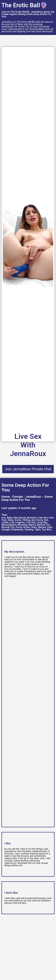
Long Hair (42, 522)
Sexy (34, 527)
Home (6, 497)
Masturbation (9, 525)
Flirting (26, 520)
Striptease (17, 530)
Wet (49, 530)
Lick (12, 522)
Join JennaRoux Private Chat (28, 469)
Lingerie (20, 522)
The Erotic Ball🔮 (24, 5)
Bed (16, 518)
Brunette (32, 518)
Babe (10, 518)
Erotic (18, 520)
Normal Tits (8, 527)
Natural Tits (43, 525)
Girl (33, 520)
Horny (40, 520)
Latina (5, 522)
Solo (50, 527)
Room (27, 527)
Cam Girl (43, 518)
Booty (23, 518)
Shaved (42, 527)
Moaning (22, 525)
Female (18, 497)
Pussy (19, 527)
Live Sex (31, 522)
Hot (46, 520)
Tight (37, 530)
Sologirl (6, 530)
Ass (4, 518)
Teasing (29, 530)
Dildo (11, 520)
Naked (32, 525)
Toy (43, 530)
